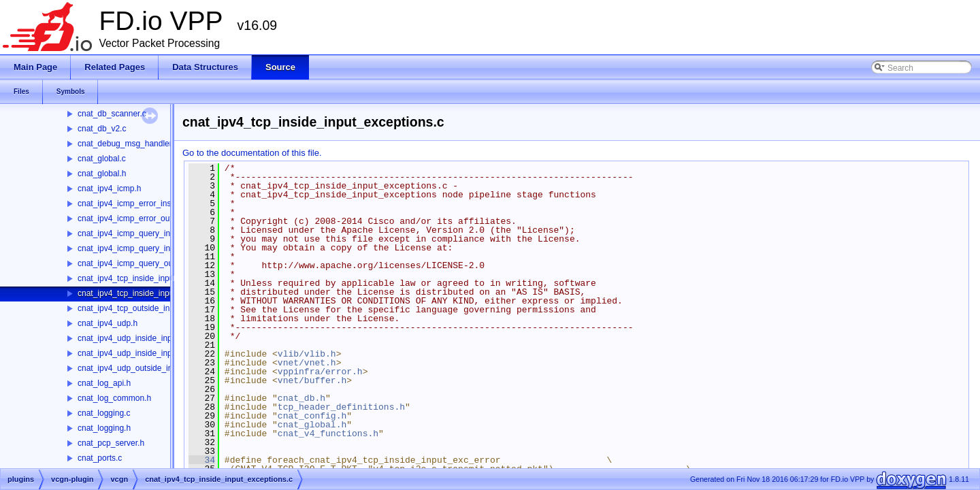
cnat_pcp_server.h (111, 443)
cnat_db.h (301, 398)
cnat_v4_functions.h (328, 434)
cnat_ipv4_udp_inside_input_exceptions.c (153, 353)
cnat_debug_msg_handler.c (128, 144)
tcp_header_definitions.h (341, 407)
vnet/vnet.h (307, 363)
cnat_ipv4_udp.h (108, 323)
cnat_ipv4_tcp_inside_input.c (130, 278)
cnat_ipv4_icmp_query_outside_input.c (148, 263)
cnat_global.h (102, 174)
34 (202, 460)
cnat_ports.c (100, 458)
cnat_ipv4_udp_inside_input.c (131, 338)
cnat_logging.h (104, 428)
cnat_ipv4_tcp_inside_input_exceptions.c (152, 293)
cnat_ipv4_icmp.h (109, 189)
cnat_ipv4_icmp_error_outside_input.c (147, 218)
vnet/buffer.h (312, 380)
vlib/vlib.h (307, 354)
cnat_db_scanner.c (112, 114)
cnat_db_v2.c (102, 129)
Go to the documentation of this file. (252, 153)
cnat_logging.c (104, 413)
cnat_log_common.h (114, 398)
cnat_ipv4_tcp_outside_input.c (132, 308)
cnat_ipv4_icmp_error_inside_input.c (144, 203)
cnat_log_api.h (104, 383)
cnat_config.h (312, 416)
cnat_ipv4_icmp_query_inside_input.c (146, 233)
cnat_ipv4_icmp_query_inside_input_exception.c (165, 248)
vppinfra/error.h (320, 372)
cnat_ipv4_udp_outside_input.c (134, 368)
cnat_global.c (102, 159)
